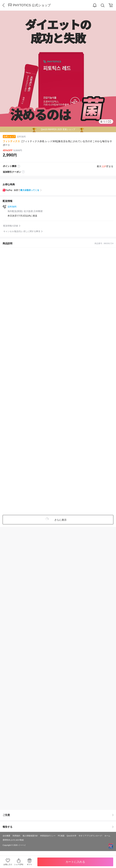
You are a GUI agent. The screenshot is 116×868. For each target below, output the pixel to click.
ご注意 (58, 815)
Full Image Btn (110, 122)
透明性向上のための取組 (13, 840)
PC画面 (61, 836)
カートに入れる (75, 862)
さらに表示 (60, 520)
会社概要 (6, 836)
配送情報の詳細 (11, 226)
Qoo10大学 (72, 836)
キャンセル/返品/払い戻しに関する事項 (22, 231)
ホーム (107, 836)
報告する (58, 827)
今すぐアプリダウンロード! (90, 836)
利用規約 (16, 836)
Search (103, 6)
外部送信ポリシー (48, 836)
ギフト (30, 864)
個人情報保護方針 (30, 836)
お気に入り (8, 864)
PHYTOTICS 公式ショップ (32, 5)
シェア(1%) (19, 862)
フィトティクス (11, 141)
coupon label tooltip (23, 172)
